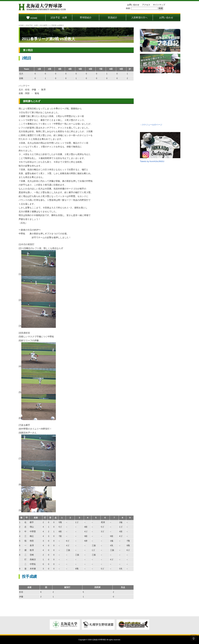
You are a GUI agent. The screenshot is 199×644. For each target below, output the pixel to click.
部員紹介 (113, 17)
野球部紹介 (86, 17)
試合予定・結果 (59, 17)
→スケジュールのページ (151, 125)
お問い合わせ (133, 5)
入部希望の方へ (139, 17)
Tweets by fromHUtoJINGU (152, 161)
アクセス (146, 5)
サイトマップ (159, 5)
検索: (128, 8)
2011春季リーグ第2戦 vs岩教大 (49, 39)
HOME (32, 18)
